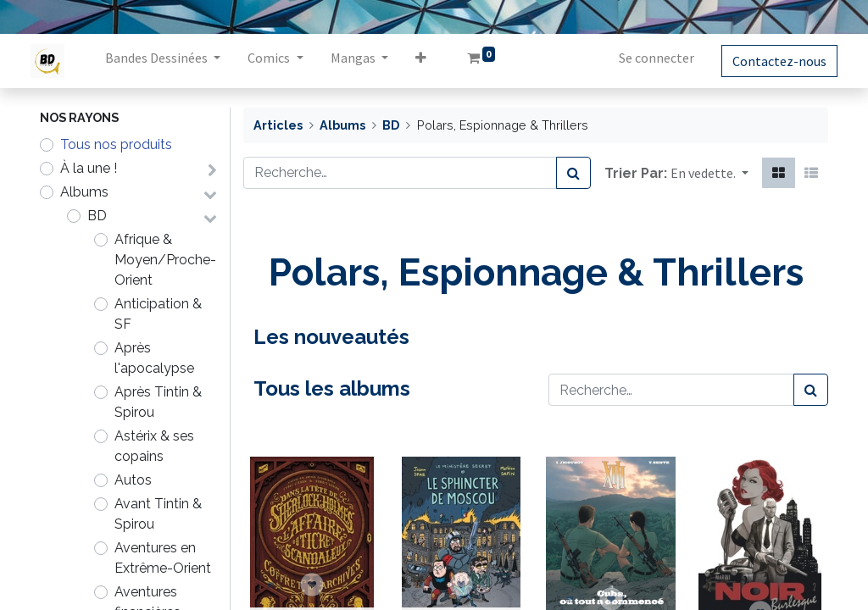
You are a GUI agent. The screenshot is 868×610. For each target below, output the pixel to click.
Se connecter (647, 58)
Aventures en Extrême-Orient (163, 558)
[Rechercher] (573, 173)
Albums (84, 192)
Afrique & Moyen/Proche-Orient (165, 260)
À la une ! (89, 168)
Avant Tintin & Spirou (158, 514)
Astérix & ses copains (154, 446)
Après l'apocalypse (154, 358)
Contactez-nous (770, 61)
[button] (429, 61)
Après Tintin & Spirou (158, 402)
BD (97, 216)
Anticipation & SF (158, 314)
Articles (278, 125)
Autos (133, 480)
